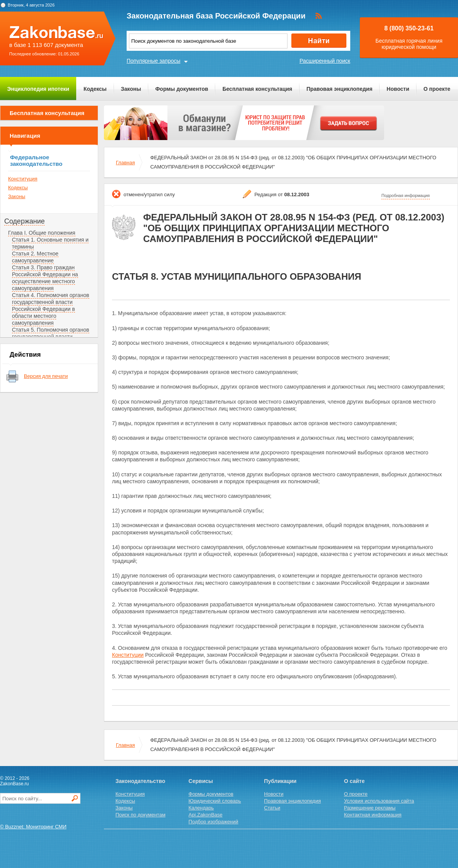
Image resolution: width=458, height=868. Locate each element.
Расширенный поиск (325, 61)
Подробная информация (406, 195)
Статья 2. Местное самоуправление (35, 257)
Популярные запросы (154, 61)
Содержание (24, 221)
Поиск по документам (140, 815)
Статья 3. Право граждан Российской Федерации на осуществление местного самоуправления (45, 278)
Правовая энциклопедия (339, 89)
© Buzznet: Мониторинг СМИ (33, 827)
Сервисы (201, 781)
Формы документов (182, 89)
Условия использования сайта (379, 801)
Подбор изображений (213, 822)
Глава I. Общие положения (42, 233)
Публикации (280, 781)
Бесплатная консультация (257, 89)
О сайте (354, 781)
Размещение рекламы (370, 808)
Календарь (201, 808)
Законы (131, 89)
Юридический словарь (215, 801)
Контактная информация (373, 815)
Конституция (23, 179)
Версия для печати (46, 376)
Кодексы (95, 89)
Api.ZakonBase (206, 815)
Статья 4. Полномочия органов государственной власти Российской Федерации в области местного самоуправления (51, 309)
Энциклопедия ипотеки (38, 89)
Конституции (128, 655)
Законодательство (140, 781)
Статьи (272, 808)
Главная (125, 163)
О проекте (437, 89)
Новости (398, 89)
